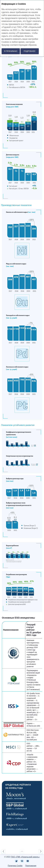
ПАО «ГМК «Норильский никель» (25, 857)
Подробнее (30, 51)
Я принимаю (11, 51)
